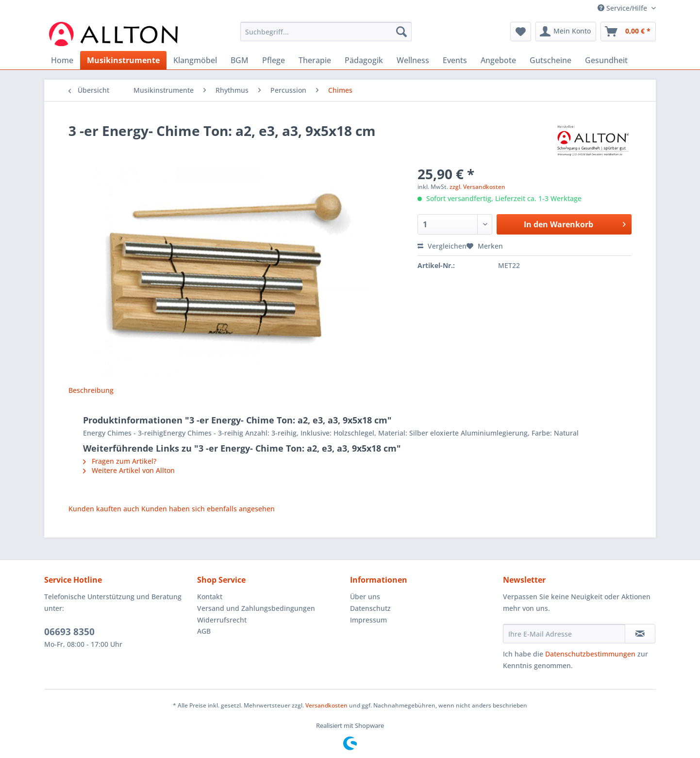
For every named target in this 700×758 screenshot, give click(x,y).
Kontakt (210, 597)
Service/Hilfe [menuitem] (623, 8)
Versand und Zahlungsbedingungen (256, 608)
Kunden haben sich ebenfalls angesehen (208, 509)
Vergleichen (442, 246)
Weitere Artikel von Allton (129, 470)
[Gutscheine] (550, 60)
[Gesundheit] (606, 60)
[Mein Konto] (566, 32)
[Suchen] (401, 32)
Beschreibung (91, 390)
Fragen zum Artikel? (120, 461)
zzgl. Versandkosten (477, 187)
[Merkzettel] (521, 32)
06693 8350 (69, 632)
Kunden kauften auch (104, 509)
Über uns (365, 597)
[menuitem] (326, 36)
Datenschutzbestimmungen (590, 654)
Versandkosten (326, 705)
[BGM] (240, 60)
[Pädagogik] (364, 60)
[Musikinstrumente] (123, 60)
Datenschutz (370, 608)
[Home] (62, 60)
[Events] (455, 60)
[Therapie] (315, 60)
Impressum (368, 620)
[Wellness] (413, 60)
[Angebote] (498, 60)
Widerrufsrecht (222, 620)
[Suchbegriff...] (326, 32)
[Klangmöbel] (195, 60)
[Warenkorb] (628, 32)
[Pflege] (274, 60)
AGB (204, 631)
